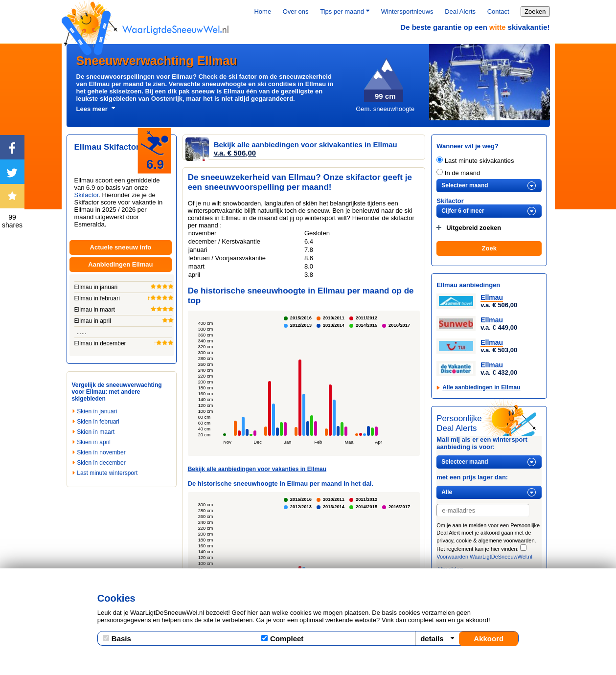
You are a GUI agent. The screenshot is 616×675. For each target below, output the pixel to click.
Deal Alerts (460, 11)
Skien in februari (98, 422)
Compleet (282, 639)
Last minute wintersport (107, 473)
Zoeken (535, 11)
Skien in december (101, 463)
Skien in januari (97, 411)
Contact (498, 11)
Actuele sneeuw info (121, 247)
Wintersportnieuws (407, 11)
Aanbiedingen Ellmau (120, 264)
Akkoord (489, 639)
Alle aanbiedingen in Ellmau (481, 387)
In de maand (458, 173)
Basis (117, 639)
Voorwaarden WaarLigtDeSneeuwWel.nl (484, 557)
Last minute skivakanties (475, 161)
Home (262, 11)
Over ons (296, 11)
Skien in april (94, 442)
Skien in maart (96, 432)
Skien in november (101, 452)
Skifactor (87, 195)
